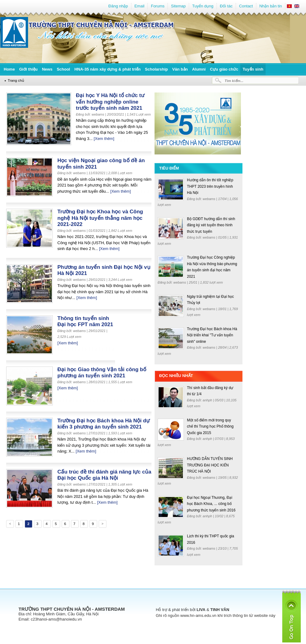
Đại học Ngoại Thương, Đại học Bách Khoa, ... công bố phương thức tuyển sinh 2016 (211, 504)
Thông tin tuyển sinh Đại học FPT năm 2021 (85, 322)
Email (140, 6)
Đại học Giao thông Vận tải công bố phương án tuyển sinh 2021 (102, 373)
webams (209, 199)
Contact (246, 6)
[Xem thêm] (104, 139)
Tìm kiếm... (234, 81)
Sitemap (178, 6)
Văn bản (180, 69)
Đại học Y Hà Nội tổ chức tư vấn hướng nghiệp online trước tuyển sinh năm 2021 (110, 102)
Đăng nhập (118, 6)
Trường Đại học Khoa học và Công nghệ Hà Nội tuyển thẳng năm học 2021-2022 (100, 218)
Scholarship (156, 69)
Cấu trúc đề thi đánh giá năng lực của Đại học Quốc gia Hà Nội (104, 475)
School (63, 69)
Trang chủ (16, 80)
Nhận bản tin (271, 6)
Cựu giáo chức (224, 69)
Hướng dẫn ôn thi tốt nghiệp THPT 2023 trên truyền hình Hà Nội (210, 186)
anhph (208, 400)
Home (9, 69)
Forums (158, 6)
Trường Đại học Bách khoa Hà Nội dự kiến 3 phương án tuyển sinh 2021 (103, 424)
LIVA (201, 610)
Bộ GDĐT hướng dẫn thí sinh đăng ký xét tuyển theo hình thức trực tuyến (211, 225)
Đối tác (226, 6)
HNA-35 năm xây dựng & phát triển (108, 69)
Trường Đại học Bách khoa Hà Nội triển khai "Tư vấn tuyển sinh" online (212, 335)
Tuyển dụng (203, 6)
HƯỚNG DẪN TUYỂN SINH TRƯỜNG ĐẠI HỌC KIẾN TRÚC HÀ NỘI (210, 465)
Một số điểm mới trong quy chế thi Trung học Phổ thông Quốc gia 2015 (210, 427)
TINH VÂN (220, 610)
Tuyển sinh (253, 69)
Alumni (199, 69)
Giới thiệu (28, 69)
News (47, 69)
